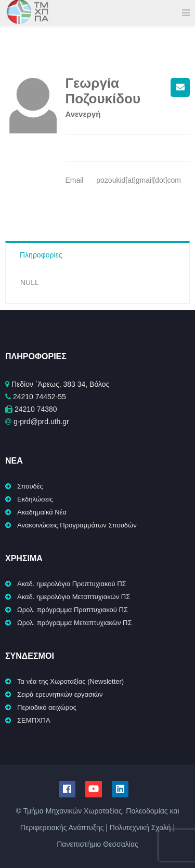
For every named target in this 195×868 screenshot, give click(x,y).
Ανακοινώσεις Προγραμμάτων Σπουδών (77, 525)
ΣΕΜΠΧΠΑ (34, 720)
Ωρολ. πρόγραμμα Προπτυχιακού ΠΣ (73, 610)
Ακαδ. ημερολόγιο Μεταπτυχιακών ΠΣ (74, 597)
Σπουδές (30, 486)
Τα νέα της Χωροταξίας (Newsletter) (70, 681)
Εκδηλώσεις (35, 499)
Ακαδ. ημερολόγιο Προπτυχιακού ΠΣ (72, 584)
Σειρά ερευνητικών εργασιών (60, 694)
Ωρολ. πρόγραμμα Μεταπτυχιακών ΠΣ (75, 623)
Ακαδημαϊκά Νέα (42, 512)
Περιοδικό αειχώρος (47, 707)
